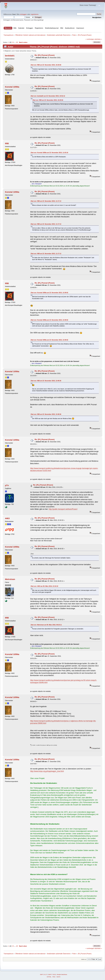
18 (17, 42)
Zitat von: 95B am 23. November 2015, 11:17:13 (46, 201)
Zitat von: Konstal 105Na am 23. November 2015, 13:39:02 (49, 293)
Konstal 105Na (12, 87)
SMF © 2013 (52, 974)
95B (7, 143)
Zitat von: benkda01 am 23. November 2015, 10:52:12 (48, 96)
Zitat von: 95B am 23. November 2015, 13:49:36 (46, 381)
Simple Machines (62, 974)
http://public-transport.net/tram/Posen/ (63, 509)
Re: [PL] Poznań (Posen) (45, 55)
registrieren (34, 14)
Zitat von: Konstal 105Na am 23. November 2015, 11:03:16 (49, 153)
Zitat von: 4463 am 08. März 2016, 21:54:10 (44, 586)
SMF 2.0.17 (44, 974)
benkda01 (10, 56)
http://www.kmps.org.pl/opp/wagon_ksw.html (47, 771)
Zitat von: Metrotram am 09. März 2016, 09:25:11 (46, 625)
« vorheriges (90, 39)
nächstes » (98, 39)
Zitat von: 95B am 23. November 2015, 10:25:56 (46, 65)
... (15, 42)
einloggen (23, 14)
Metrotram (10, 579)
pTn (7, 485)
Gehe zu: (84, 959)
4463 (7, 518)
